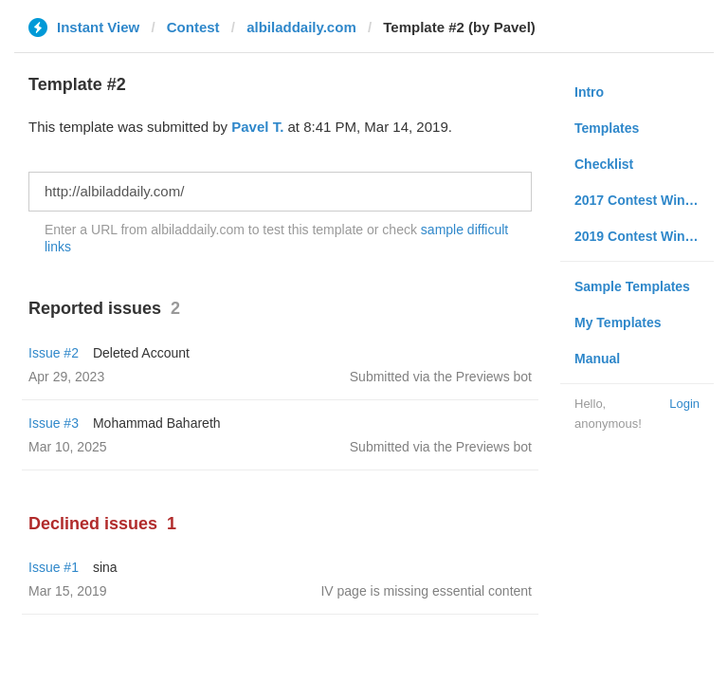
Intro (589, 92)
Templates (607, 128)
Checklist (604, 164)
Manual (597, 359)
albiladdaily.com (301, 27)
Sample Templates (632, 286)
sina (105, 567)
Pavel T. (257, 127)
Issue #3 (54, 423)
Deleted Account (141, 353)
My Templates (618, 322)
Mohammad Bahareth (157, 423)
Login (684, 404)
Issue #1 (54, 567)
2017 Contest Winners (644, 200)
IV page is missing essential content (426, 591)
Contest (193, 27)
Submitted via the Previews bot (441, 377)
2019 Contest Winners (644, 236)
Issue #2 (54, 353)
